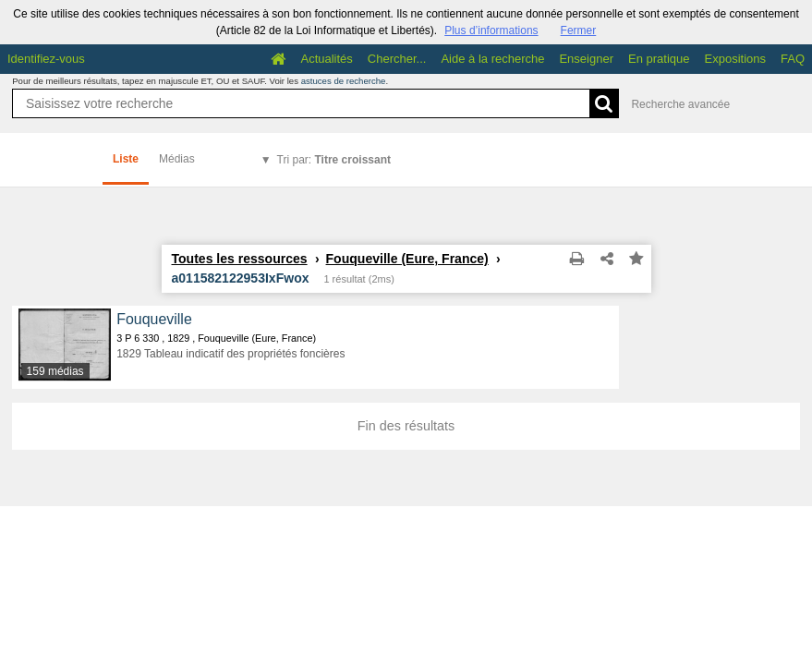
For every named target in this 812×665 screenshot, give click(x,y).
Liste (126, 159)
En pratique (659, 59)
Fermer (579, 30)
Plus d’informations (491, 30)
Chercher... (397, 59)
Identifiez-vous (46, 59)
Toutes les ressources (240, 259)
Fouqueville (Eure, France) (407, 259)
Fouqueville (154, 319)
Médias (177, 159)
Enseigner (586, 59)
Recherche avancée (680, 104)
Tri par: (334, 160)
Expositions (735, 59)
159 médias (55, 371)
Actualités (326, 59)
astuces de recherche (344, 81)
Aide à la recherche (492, 59)
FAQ (793, 59)
